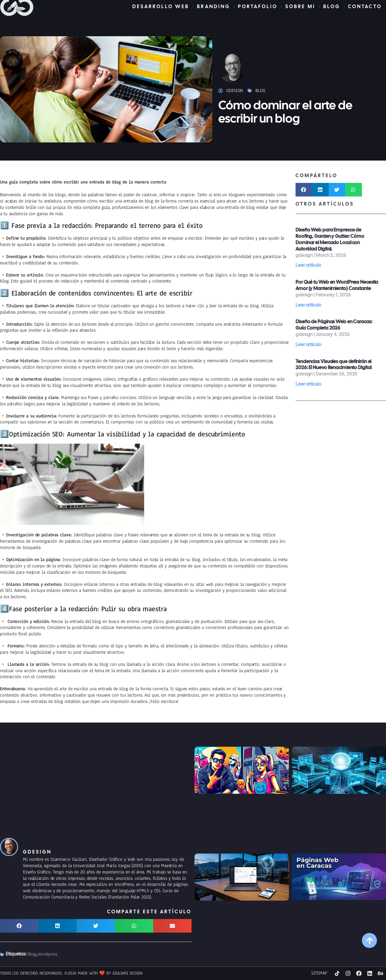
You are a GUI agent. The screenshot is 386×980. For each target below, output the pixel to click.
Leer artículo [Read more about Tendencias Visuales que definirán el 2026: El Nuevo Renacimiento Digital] (308, 384)
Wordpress (47, 954)
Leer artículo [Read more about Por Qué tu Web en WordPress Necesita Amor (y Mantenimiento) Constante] (308, 305)
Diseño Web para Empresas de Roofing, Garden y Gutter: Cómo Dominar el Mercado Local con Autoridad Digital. (330, 239)
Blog (260, 91)
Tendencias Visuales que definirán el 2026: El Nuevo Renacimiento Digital (334, 365)
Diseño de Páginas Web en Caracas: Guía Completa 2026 (334, 325)
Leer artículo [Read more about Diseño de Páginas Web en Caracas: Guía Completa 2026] (308, 345)
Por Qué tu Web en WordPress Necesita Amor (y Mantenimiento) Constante (337, 285)
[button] (304, 190)
